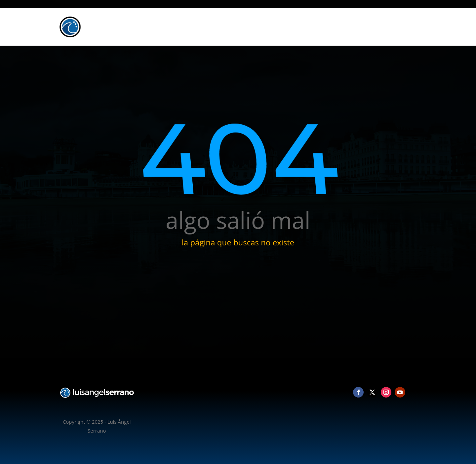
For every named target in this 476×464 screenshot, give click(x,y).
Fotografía (335, 27)
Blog (380, 27)
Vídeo (361, 27)
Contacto (402, 27)
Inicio (310, 27)
